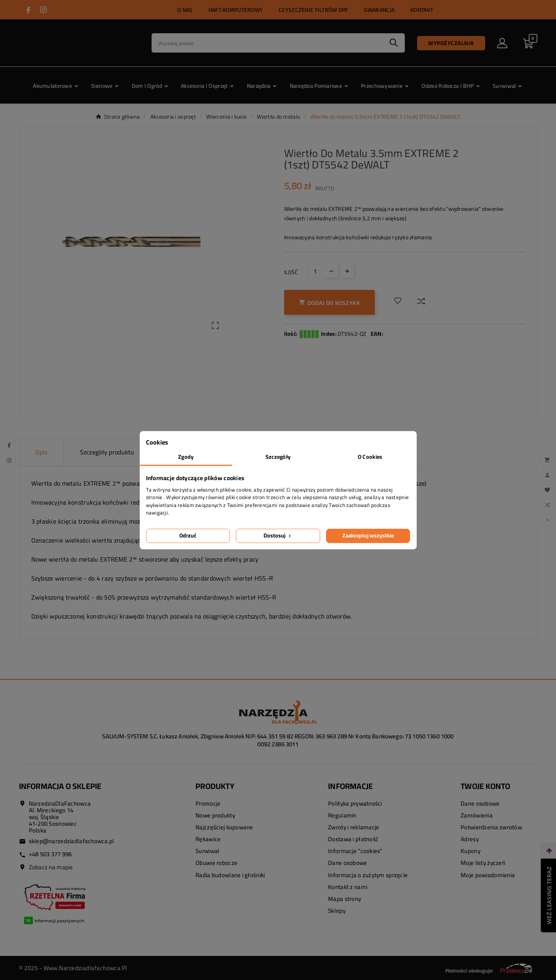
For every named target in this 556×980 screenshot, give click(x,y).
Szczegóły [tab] (278, 457)
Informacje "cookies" (355, 851)
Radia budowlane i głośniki (230, 875)
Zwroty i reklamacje (354, 827)
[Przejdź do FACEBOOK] (28, 10)
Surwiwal (207, 851)
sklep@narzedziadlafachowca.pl (72, 841)
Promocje (208, 803)
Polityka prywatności (355, 803)
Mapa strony (344, 899)
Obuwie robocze (216, 863)
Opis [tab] (41, 452)
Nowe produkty (215, 815)
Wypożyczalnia (451, 43)
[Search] (268, 43)
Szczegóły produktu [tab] (107, 452)
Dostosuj (278, 535)
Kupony (471, 851)
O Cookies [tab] (370, 457)
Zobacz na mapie (51, 867)
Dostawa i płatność (353, 839)
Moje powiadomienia (488, 875)
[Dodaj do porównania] (421, 301)
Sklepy (337, 911)
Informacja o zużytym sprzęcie (368, 875)
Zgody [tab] (186, 457)
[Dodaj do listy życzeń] (398, 301)
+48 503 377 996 (50, 854)
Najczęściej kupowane (224, 827)
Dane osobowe (347, 863)
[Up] (347, 271)
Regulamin (342, 815)
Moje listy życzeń (483, 863)
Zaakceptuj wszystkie (368, 535)
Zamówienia (477, 815)
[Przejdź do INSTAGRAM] (43, 10)
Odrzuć (188, 535)
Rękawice (208, 839)
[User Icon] (502, 43)
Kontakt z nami (348, 887)
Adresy (470, 839)
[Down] (331, 271)
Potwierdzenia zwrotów (491, 827)
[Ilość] (315, 271)
